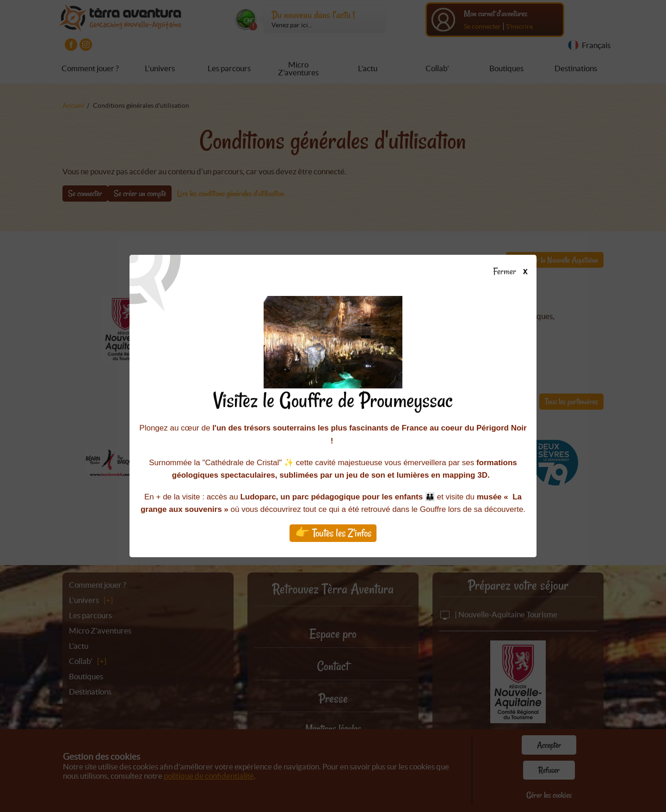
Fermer (515, 272)
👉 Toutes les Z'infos (333, 533)
